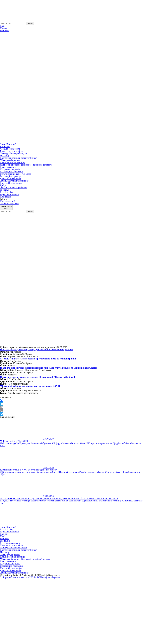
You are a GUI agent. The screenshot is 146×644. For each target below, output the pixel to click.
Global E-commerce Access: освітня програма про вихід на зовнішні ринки (38, 359)
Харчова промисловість (11, 151)
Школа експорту (8, 167)
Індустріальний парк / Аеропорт (16, 174)
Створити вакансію (9, 204)
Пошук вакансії (7, 201)
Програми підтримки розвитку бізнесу (19, 158)
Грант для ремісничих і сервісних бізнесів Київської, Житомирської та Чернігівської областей (49, 368)
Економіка (5, 146)
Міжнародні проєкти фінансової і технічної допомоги (26, 165)
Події (3, 26)
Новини (4, 28)
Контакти (5, 30)
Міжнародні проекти (10, 160)
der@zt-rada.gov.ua (51, 577)
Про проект (6, 197)
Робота (3, 199)
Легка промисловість (10, 149)
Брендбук (5, 190)
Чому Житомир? (8, 144)
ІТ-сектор (5, 156)
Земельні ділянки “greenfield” (14, 181)
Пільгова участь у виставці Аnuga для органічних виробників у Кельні (37, 350)
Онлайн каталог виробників (13, 188)
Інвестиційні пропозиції (12, 172)
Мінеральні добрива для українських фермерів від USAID (30, 386)
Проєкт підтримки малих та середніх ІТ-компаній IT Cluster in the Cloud (37, 377)
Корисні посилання (9, 194)
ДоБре (3, 185)
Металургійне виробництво (13, 153)
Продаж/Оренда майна (11, 183)
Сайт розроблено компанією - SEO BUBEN (21, 577)
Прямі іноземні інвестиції (12, 162)
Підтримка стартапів (10, 169)
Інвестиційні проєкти (10, 176)
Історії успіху (7, 192)
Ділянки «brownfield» (10, 178)
